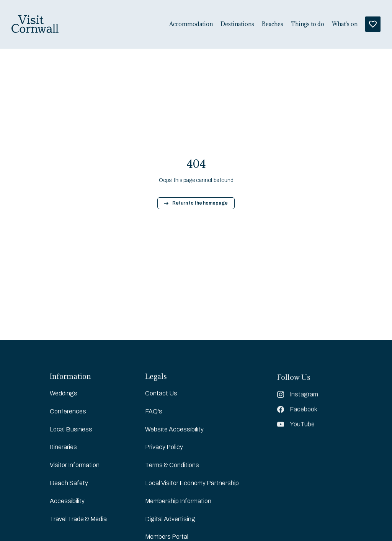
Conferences (68, 411)
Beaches (273, 24)
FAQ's (154, 412)
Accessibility (67, 501)
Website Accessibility (174, 430)
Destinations (237, 24)
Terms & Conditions (172, 465)
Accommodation (191, 24)
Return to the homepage (196, 203)
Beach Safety (69, 483)
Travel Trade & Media (78, 519)
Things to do (308, 24)
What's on (345, 24)
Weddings (64, 393)
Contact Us (161, 394)
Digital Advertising (170, 519)
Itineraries (63, 447)
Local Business (71, 429)
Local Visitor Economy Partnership (192, 483)
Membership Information (178, 501)
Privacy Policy (164, 447)
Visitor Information (75, 465)
